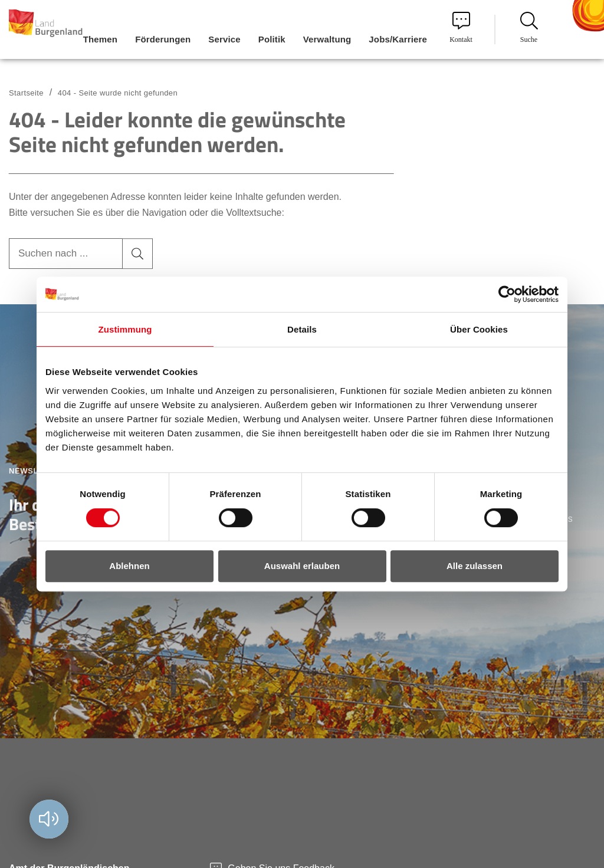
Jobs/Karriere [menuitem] (398, 39)
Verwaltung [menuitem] (327, 39)
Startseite (26, 93)
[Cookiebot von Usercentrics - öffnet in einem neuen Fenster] (507, 294)
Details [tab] (302, 329)
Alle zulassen (475, 566)
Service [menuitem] (224, 39)
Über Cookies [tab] (479, 329)
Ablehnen (129, 566)
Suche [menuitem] (529, 28)
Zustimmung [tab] (125, 329)
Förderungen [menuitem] (163, 39)
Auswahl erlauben (302, 566)
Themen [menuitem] (100, 39)
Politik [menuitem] (272, 39)
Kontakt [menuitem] (461, 28)
